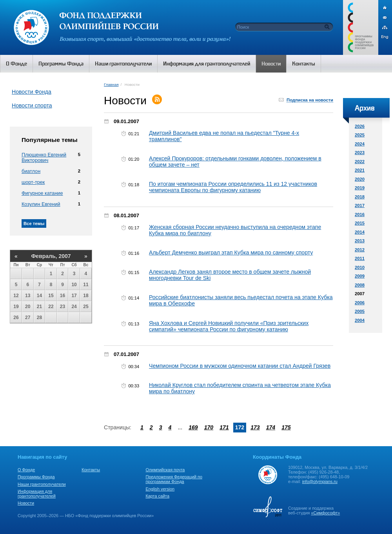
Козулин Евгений (41, 204)
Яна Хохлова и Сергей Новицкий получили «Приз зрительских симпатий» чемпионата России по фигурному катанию (229, 326)
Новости (26, 503)
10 (74, 285)
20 (28, 307)
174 (271, 427)
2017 (360, 205)
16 (63, 296)
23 (63, 307)
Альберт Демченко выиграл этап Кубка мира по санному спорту (231, 252)
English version (160, 489)
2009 (360, 276)
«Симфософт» (325, 513)
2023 (360, 153)
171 (224, 427)
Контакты (91, 470)
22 (51, 307)
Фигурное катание (42, 193)
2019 (360, 188)
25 (86, 307)
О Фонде (26, 470)
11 (86, 285)
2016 (360, 214)
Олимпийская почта (165, 470)
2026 (360, 126)
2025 (360, 135)
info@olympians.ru (320, 481)
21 (39, 307)
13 (28, 296)
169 (193, 427)
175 (286, 427)
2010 (360, 267)
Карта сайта (157, 496)
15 (51, 296)
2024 (360, 144)
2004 (360, 320)
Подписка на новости (310, 100)
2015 (360, 223)
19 (16, 307)
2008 (360, 285)
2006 (360, 303)
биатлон (31, 171)
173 (255, 427)
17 (74, 296)
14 (39, 296)
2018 (360, 197)
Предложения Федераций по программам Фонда (174, 479)
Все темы (34, 223)
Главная (111, 84)
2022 (360, 162)
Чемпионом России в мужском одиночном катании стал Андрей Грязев (240, 366)
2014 (360, 232)
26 (16, 318)
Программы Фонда (36, 477)
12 (16, 296)
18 (86, 296)
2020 (360, 179)
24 (74, 307)
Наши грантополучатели (42, 484)
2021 (360, 170)
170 (209, 427)
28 (39, 318)
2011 (360, 258)
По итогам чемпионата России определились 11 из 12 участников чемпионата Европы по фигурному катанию (233, 187)
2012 (360, 250)
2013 (360, 241)
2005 (360, 311)
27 (28, 318)
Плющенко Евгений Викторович (44, 158)
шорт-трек (33, 182)
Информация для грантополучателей (37, 494)
